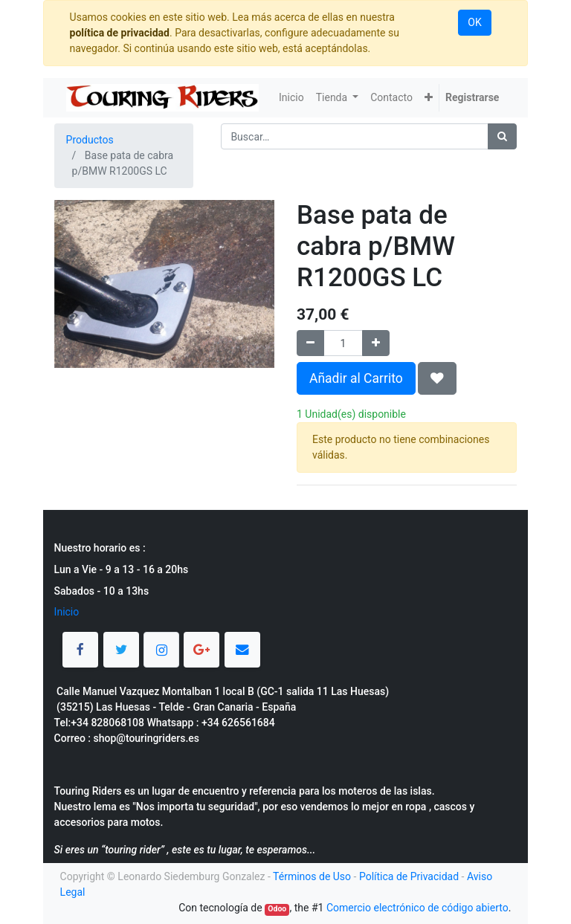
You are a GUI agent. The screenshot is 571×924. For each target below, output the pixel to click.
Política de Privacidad (409, 876)
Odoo (277, 909)
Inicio (67, 612)
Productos (90, 140)
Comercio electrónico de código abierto (417, 908)
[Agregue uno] (376, 343)
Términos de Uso (312, 876)
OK (474, 22)
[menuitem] (291, 98)
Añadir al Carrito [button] (356, 378)
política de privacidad (120, 33)
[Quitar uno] (310, 343)
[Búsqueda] (502, 136)
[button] (429, 98)
